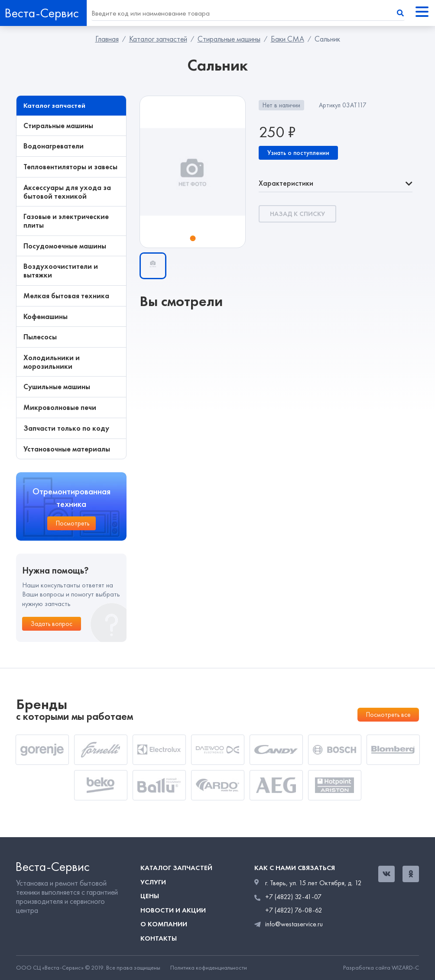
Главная (107, 39)
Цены (150, 896)
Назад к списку (297, 214)
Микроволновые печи (60, 408)
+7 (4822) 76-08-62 (294, 910)
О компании (164, 924)
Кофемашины (45, 317)
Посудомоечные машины (65, 246)
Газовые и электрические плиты (66, 221)
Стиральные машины (229, 39)
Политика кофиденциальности (209, 968)
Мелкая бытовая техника (66, 296)
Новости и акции (173, 910)
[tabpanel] (193, 172)
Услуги (153, 882)
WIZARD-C (405, 968)
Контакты (159, 938)
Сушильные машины (57, 387)
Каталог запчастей (158, 39)
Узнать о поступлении (298, 153)
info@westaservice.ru (294, 924)
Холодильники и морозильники (52, 362)
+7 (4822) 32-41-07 (293, 897)
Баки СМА (287, 39)
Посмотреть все (388, 715)
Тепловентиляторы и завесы (70, 167)
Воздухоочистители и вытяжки (61, 271)
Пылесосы (40, 337)
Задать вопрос (52, 624)
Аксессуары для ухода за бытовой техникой (67, 192)
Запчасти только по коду (66, 429)
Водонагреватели (54, 146)
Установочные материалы (67, 449)
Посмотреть (73, 523)
